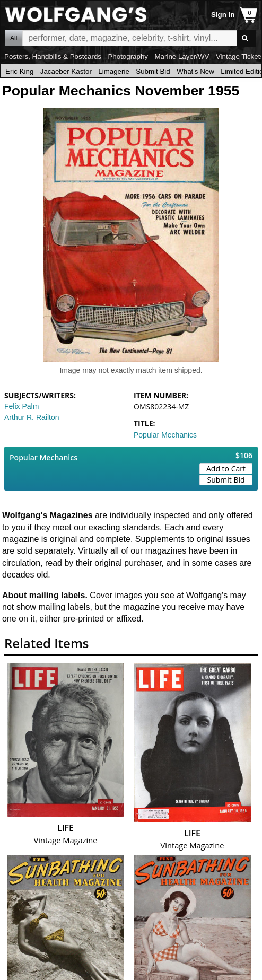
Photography (128, 56)
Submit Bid (153, 71)
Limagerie (114, 71)
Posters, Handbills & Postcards (53, 56)
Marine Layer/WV (182, 56)
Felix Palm (21, 406)
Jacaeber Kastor (66, 71)
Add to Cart (226, 469)
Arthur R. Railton (32, 417)
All (14, 38)
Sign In (223, 15)
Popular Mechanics (165, 435)
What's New (195, 71)
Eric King (19, 71)
